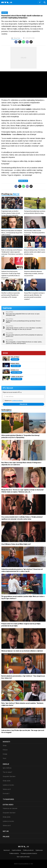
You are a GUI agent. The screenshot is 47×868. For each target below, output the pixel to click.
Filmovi (5, 750)
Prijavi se (23, 404)
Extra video (8, 805)
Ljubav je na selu (8, 785)
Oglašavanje (39, 850)
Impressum (7, 850)
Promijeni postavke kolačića (29, 853)
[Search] (45, 2)
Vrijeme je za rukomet (10, 808)
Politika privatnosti (28, 850)
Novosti (6, 742)
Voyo (4, 758)
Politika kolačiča (14, 853)
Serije (5, 745)
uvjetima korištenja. (17, 401)
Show (5, 353)
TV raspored (8, 799)
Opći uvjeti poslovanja (23, 857)
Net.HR (6, 831)
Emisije (5, 754)
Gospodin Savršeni (9, 776)
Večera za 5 (7, 789)
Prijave (6, 837)
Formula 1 (6, 793)
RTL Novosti (8, 388)
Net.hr (16, 194)
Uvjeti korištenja (16, 850)
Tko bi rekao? (7, 772)
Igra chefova (7, 768)
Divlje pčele (7, 781)
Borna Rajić (23, 181)
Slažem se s (14, 401)
